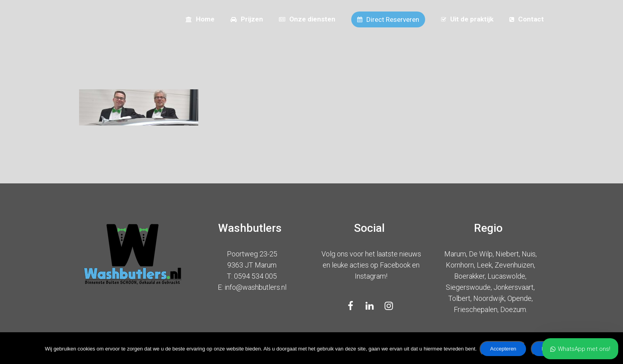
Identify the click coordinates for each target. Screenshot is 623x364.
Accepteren (505, 350)
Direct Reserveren (388, 19)
